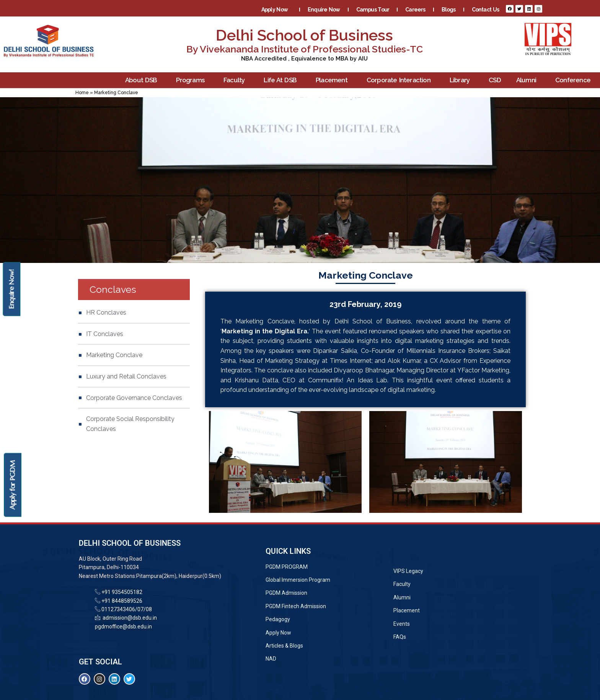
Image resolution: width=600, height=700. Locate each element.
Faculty (236, 80)
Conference (575, 80)
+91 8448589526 (121, 601)
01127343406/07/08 (126, 609)
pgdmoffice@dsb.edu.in (123, 627)
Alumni (528, 80)
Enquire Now (324, 10)
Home (82, 93)
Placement (333, 80)
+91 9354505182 (122, 592)
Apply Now (276, 10)
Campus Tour (373, 10)
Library (461, 80)
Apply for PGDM (12, 485)
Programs (192, 80)
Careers (415, 10)
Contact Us (485, 10)
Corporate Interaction (400, 80)
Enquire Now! (11, 289)
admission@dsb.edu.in (129, 618)
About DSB (143, 80)
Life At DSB (282, 80)
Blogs (449, 10)
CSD (495, 80)
